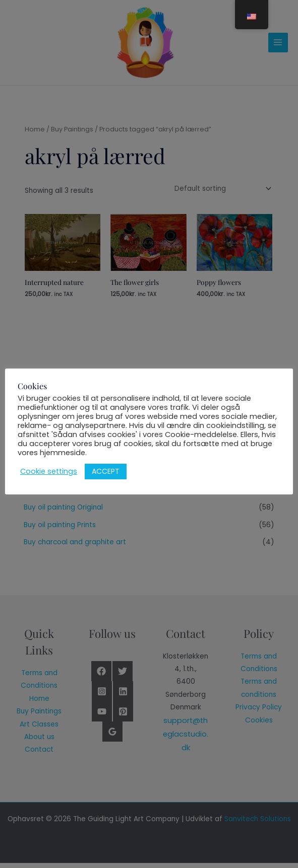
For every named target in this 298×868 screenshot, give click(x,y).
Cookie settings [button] (49, 471)
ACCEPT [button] (106, 471)
